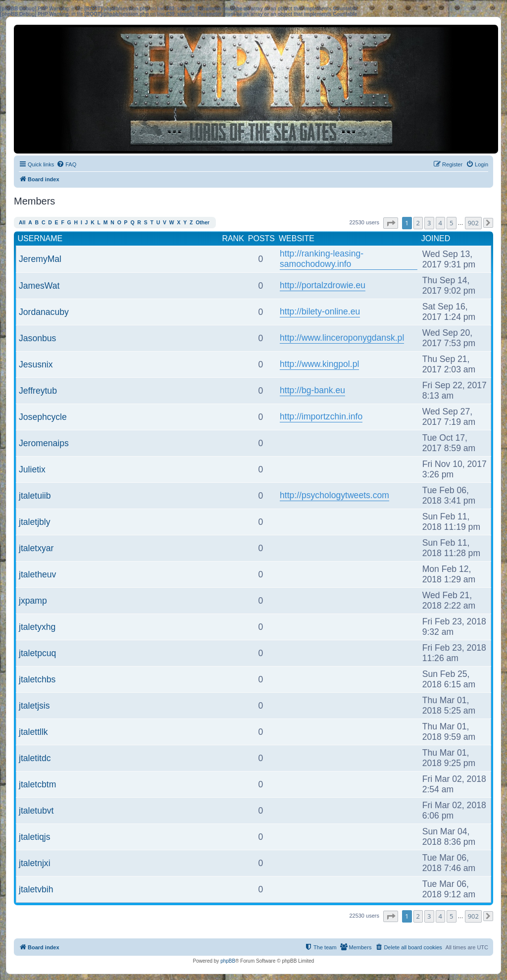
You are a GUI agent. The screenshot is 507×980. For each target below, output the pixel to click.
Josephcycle (43, 417)
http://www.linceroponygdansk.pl (342, 338)
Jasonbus (37, 338)
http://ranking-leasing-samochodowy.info (322, 259)
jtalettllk (33, 732)
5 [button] (451, 223)
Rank (233, 238)
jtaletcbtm (37, 784)
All (22, 223)
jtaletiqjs (35, 837)
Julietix (32, 469)
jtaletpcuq (37, 653)
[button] (391, 223)
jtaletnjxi (35, 863)
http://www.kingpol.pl (319, 364)
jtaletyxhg (37, 627)
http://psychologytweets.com (334, 495)
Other (203, 223)
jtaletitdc (35, 758)
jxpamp (33, 601)
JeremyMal (40, 259)
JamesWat (39, 286)
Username (40, 238)
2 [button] (418, 223)
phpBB (228, 961)
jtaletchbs (37, 679)
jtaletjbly (35, 522)
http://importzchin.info (321, 416)
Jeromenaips (44, 443)
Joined (436, 238)
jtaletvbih (36, 889)
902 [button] (473, 223)
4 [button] (440, 223)
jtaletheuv (37, 574)
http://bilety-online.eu (320, 311)
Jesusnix (36, 364)
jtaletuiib (35, 496)
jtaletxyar (36, 548)
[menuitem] (66, 164)
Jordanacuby (44, 312)
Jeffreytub (38, 391)
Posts (261, 238)
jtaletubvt (36, 811)
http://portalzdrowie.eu (323, 285)
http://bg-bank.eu (312, 390)
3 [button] (429, 223)
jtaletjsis (34, 706)
